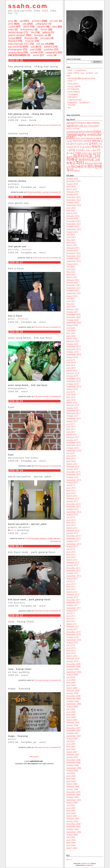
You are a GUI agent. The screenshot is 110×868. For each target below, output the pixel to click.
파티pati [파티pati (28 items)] (89, 164)
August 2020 (72, 325)
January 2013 (72, 565)
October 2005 (72, 797)
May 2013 (71, 555)
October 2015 (72, 477)
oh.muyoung (73, 89)
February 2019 (73, 373)
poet (32, 50)
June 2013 (71, 552)
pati (33, 47)
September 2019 (74, 355)
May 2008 (71, 715)
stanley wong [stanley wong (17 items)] (80, 138)
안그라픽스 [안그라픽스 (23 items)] (80, 150)
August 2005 (72, 803)
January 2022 (72, 283)
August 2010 (72, 643)
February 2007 (73, 755)
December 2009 (73, 664)
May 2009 (71, 683)
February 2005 (73, 819)
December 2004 (73, 824)
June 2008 (71, 712)
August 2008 (72, 707)
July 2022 (70, 267)
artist (11, 24)
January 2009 (72, 693)
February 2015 (73, 499)
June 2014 (71, 520)
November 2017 (73, 413)
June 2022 (71, 269)
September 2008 (74, 704)
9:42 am (37, 125)
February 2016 (73, 467)
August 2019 (72, 357)
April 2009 (71, 685)
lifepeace (13, 41)
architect (36, 21)
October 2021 (72, 291)
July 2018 (70, 392)
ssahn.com (28, 6)
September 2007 (74, 736)
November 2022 (73, 256)
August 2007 (72, 739)
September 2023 (74, 229)
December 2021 (73, 285)
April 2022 (71, 275)
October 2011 (72, 605)
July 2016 (70, 453)
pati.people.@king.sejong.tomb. (82, 78)
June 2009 (71, 680)
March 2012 (72, 592)
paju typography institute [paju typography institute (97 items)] (84, 133)
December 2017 (73, 411)
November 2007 (73, 731)
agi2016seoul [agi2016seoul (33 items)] (78, 123)
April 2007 (71, 749)
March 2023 (72, 245)
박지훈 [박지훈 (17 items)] (82, 147)
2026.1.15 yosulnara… (77, 70)
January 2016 (72, 469)
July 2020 (70, 328)
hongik (12, 38)
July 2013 (70, 549)
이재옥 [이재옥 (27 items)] (78, 153)
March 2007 (72, 752)
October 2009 (72, 669)
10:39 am (36, 258)
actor (11, 21)
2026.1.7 (71, 81)
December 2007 (73, 728)
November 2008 (73, 699)
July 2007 (70, 741)
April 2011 (71, 621)
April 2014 (71, 525)
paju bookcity (15, 47)
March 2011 (72, 624)
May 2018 (71, 397)
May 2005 (71, 811)
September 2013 (74, 544)
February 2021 (73, 309)
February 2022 (73, 280)
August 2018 (72, 389)
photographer (15, 50)
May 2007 (71, 747)
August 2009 (72, 675)
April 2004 (71, 845)
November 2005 (73, 795)
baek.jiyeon (72, 97)
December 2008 (73, 696)
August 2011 (72, 611)
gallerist (46, 32)
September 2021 (74, 293)
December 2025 (73, 181)
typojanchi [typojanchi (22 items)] (91, 138)
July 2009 (70, 677)
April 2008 (71, 717)
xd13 (13, 530)
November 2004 (73, 827)
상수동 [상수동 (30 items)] (72, 150)
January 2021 (72, 312)
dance (26, 27)
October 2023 (72, 227)
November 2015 (73, 475)
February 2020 (73, 341)
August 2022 (72, 264)
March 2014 (72, 528)
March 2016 (72, 464)
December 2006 (73, 760)
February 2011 (73, 627)
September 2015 (74, 480)
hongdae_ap (41, 35)
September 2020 (74, 323)
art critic (54, 21)
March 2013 (72, 560)
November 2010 (73, 635)
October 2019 (72, 352)
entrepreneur (27, 30)
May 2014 (71, 523)
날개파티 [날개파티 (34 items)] (93, 144)
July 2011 (70, 613)
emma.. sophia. (74, 86)
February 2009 (73, 691)
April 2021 (71, 307)
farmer (44, 30)
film (33, 32)
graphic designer (17, 35)
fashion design (16, 32)
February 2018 (73, 405)
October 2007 (72, 733)
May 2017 (71, 429)
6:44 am (37, 327)
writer (50, 55)
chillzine (23, 319)
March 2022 (72, 277)
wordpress (89, 865)
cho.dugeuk (73, 94)
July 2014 (70, 517)
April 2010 (71, 653)
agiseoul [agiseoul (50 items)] (72, 126)
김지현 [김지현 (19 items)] (86, 144)
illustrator (29, 38)
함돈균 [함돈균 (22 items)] (77, 171)
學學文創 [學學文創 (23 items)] (96, 141)
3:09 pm (37, 747)
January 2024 (72, 219)
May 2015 (71, 491)
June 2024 (71, 208)
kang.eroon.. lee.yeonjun (78, 102)
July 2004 (70, 837)
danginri (41, 27)
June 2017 (71, 427)
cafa (24, 24)
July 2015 (70, 485)
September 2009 (74, 672)
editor (11, 30)
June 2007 (71, 744)
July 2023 (70, 235)
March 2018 (72, 403)
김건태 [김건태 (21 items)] (80, 144)
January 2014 (72, 533)
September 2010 (74, 640)
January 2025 (72, 195)
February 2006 (73, 787)
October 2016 (72, 448)
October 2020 (72, 320)
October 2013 (72, 541)
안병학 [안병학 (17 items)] (93, 150)
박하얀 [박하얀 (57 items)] (96, 147)
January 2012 (72, 597)
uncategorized (17, 55)
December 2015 (73, 472)
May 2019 (71, 365)
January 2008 (72, 725)
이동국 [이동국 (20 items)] (72, 153)
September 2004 (74, 832)
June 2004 (71, 840)
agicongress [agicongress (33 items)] (93, 123)
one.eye (40, 44)
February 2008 (73, 723)
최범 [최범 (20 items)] (94, 153)
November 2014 (73, 507)
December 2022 (73, 253)
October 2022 (72, 259)
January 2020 (72, 344)
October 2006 (72, 765)
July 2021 (70, 299)
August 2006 (72, 771)
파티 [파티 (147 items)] (80, 163)
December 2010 (73, 632)
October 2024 (72, 203)
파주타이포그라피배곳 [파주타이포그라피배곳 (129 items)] (83, 158)
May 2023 (71, 240)
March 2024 (72, 213)
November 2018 (73, 381)
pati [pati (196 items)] (70, 137)
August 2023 (72, 232)
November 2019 (73, 349)
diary (55, 27)
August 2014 (72, 515)
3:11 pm (37, 680)
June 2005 (71, 808)
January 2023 (72, 251)
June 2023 (71, 237)
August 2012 (72, 579)
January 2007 (72, 757)
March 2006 (72, 784)
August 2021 (72, 296)
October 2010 (72, 637)
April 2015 (71, 493)
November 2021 (73, 288)
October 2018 (72, 384)
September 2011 (74, 608)
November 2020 (73, 317)
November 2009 (73, 667)
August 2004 (72, 835)
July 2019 (70, 360)
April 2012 (71, 589)
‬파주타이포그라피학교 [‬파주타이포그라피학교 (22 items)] (82, 141)
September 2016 (74, 451)
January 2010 (72, 661)
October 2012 (72, 573)
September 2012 (74, 576)
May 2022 (71, 272)
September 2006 (74, 768)
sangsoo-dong (15, 52)
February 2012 (73, 595)
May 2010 (71, 651)
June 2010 (71, 648)
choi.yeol (71, 105)
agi (21, 21)
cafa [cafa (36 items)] (81, 126)
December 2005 (73, 792)
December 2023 (73, 221)
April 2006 (71, 781)
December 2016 (73, 443)
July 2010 (70, 645)
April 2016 (71, 461)
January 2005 (72, 821)
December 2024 (73, 197)
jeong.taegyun (74, 92)
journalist (45, 38)
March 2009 (72, 688)
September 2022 (74, 261)
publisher (49, 50)
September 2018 (74, 387)
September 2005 (74, 800)
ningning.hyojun (75, 100)
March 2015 (72, 496)
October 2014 (72, 509)
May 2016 (71, 459)
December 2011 (73, 600)
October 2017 (72, 416)
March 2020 (72, 339)
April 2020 (71, 336)
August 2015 (72, 483)
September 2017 (74, 419)
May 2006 (71, 779)
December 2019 (73, 347)
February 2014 (73, 531)
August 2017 (72, 421)
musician (29, 41)
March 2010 (72, 656)
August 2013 (72, 547)
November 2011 (73, 603)
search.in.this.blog (73, 59)
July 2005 (70, 805)
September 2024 (74, 205)
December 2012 (73, 568)
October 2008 (72, 701)
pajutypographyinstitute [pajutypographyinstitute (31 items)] (80, 132)
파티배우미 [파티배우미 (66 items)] (79, 167)
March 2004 (72, 848)
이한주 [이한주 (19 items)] (84, 153)
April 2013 (71, 557)
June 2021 (71, 301)
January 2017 (72, 440)
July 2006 (70, 773)
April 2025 (71, 187)
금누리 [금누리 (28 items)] (73, 144)
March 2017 (72, 435)
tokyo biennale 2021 (19, 44)
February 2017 (73, 437)
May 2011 (71, 619)
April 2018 (71, 400)
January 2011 (72, 629)
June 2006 (71, 776)
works (36, 55)
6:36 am (37, 466)
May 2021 (71, 304)
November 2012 (73, 571)
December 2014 (73, 504)
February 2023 (73, 248)
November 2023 (73, 224)
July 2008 (70, 709)
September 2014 (74, 512)
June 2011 (71, 616)
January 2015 (72, 501)
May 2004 (71, 843)
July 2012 (70, 581)
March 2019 (72, 371)
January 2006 (72, 789)
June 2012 (71, 584)
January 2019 (72, 376)
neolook (27, 250)
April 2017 (71, 432)
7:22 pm (28, 538)
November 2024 (73, 200)
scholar (34, 52)
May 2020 (71, 333)
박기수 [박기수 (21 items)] (77, 147)
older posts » (34, 757)
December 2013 (73, 536)
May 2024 (71, 211)
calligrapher (42, 24)
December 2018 (73, 379)
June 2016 (71, 456)
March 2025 (72, 189)
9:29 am (37, 611)
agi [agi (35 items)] (68, 123)
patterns (48, 47)
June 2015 (71, 488)
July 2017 (70, 424)
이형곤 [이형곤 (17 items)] (90, 153)
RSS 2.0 (69, 860)
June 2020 (71, 331)
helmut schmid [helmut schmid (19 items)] (72, 129)
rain (69, 108)
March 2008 (72, 720)
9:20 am (37, 396)
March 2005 (72, 816)
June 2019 (71, 363)
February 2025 (73, 192)
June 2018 (71, 395)
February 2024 (73, 216)
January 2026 (72, 179)
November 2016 (73, 445)
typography (51, 52)
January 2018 (72, 408)
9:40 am (29, 192)
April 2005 (71, 813)
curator (12, 27)
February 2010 (73, 659)
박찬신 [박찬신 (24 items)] (88, 147)
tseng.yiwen (73, 84)
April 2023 (71, 243)
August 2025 (72, 184)
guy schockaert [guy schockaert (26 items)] (91, 126)
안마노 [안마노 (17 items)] (88, 150)
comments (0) (55, 125)
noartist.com (86, 863)
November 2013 (73, 539)
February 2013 (73, 563)
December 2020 (73, 315)
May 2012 (71, 587)
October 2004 (72, 829)
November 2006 (73, 763)
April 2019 (71, 368)
